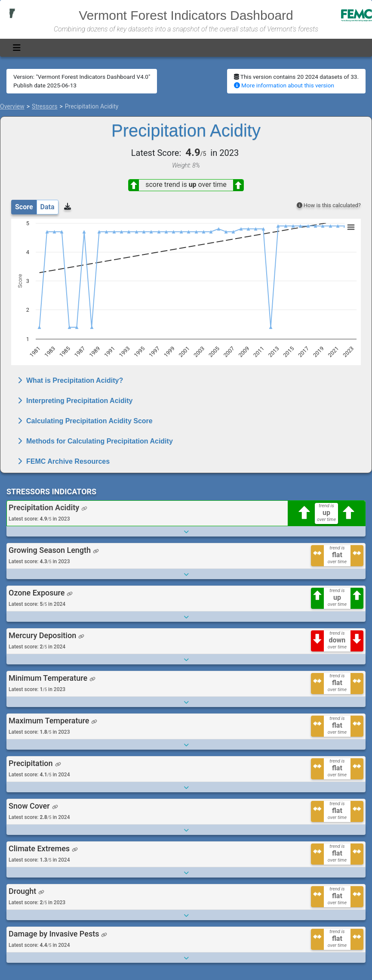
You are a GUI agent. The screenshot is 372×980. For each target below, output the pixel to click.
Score (24, 207)
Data (48, 207)
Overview (12, 106)
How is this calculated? (329, 205)
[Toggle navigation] (17, 48)
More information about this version (284, 85)
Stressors (45, 106)
